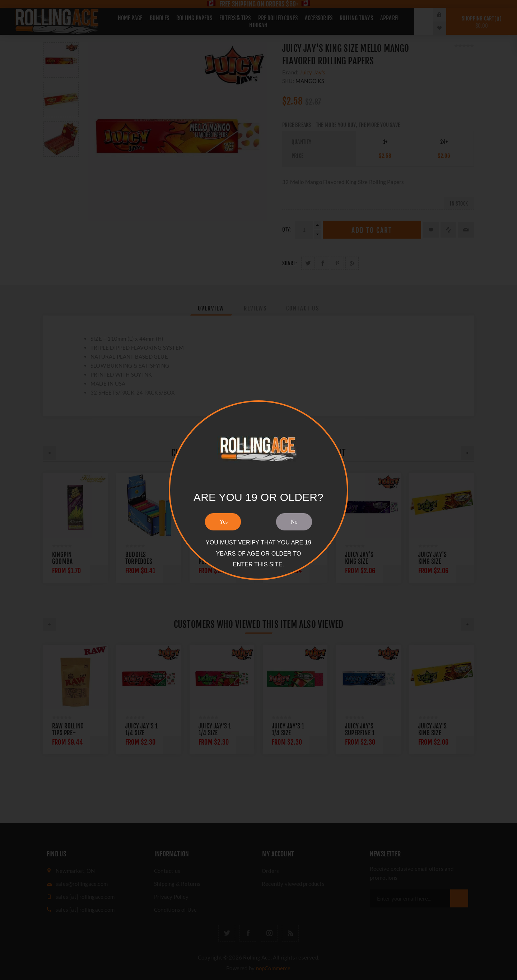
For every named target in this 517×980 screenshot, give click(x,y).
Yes (223, 522)
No (294, 522)
